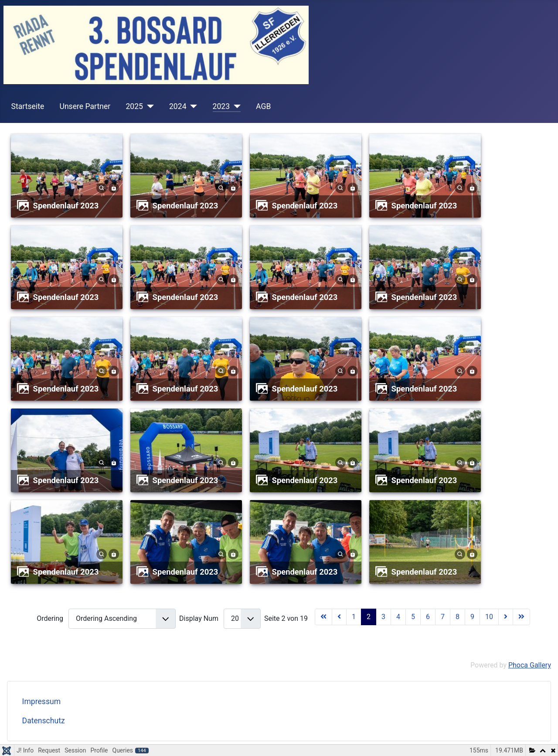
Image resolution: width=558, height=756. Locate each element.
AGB (263, 106)
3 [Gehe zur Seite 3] (383, 617)
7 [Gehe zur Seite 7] (443, 617)
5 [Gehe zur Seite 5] (413, 617)
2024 (178, 106)
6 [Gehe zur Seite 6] (428, 617)
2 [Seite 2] (369, 617)
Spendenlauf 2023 (66, 206)
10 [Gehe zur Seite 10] (489, 617)
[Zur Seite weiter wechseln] (506, 617)
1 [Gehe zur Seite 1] (354, 617)
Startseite (28, 106)
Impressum (42, 702)
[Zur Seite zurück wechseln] (339, 617)
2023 (221, 106)
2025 (134, 106)
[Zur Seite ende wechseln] (521, 617)
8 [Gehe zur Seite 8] (458, 617)
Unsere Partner (85, 106)
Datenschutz (44, 721)
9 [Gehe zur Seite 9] (472, 617)
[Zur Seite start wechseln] (323, 617)
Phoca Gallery (530, 665)
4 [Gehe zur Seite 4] (398, 617)
